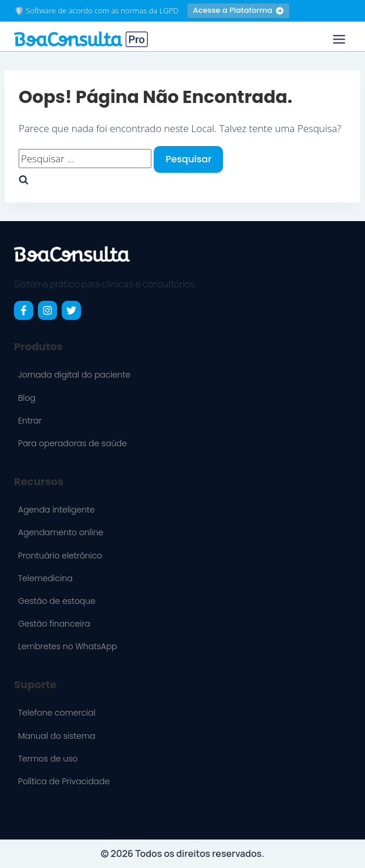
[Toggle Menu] (339, 39)
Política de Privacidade (64, 781)
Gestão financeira (54, 624)
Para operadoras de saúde (72, 443)
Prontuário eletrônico (60, 556)
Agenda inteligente (56, 510)
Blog (27, 398)
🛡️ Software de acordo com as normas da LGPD (97, 10)
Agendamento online (61, 532)
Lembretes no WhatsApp (68, 646)
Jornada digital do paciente (74, 375)
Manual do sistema (57, 736)
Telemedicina (45, 578)
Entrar (30, 421)
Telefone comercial (57, 713)
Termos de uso (48, 759)
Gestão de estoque (57, 601)
